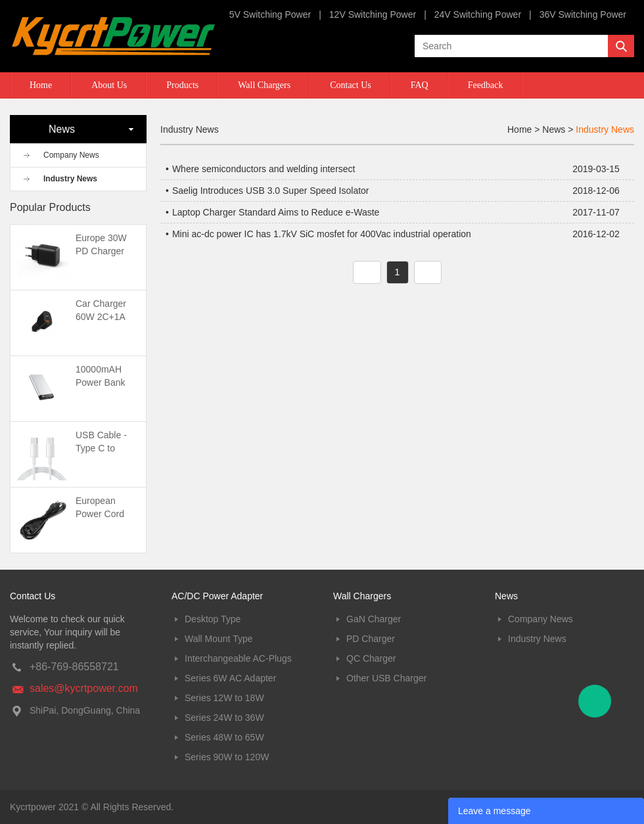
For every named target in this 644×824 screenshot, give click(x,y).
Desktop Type (213, 619)
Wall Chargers (264, 85)
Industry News (70, 179)
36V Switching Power (583, 14)
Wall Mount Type (219, 639)
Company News (71, 155)
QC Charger (371, 658)
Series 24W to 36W (224, 718)
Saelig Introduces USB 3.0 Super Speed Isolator (271, 191)
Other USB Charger (386, 678)
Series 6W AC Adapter (230, 678)
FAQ (420, 85)
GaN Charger (374, 619)
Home (41, 85)
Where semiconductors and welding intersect (264, 169)
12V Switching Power (373, 14)
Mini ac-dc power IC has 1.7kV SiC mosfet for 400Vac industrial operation (322, 234)
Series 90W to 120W (227, 757)
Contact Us (351, 85)
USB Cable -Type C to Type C (101, 448)
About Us (109, 85)
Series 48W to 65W (224, 737)
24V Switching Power (478, 14)
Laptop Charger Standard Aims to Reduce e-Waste (276, 212)
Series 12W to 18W (224, 698)
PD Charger (371, 639)
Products (182, 85)
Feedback (486, 85)
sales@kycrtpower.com (84, 688)
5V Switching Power (270, 14)
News (554, 129)
